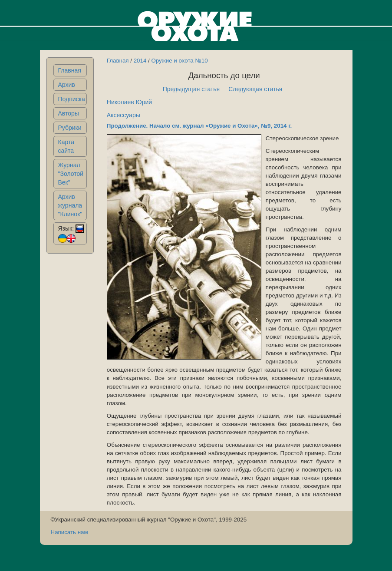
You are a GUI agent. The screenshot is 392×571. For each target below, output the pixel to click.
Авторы (69, 113)
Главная (70, 70)
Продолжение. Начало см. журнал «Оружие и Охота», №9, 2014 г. (199, 126)
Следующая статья (255, 89)
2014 (140, 61)
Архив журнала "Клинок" (70, 205)
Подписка (72, 99)
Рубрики (70, 128)
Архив (67, 85)
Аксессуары (124, 115)
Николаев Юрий (129, 102)
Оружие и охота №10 (179, 61)
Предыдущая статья (191, 89)
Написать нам (69, 532)
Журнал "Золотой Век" (71, 174)
